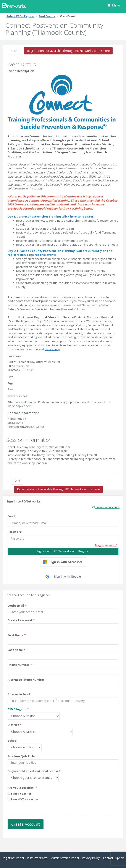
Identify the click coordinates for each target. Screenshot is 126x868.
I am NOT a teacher (23, 799)
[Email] (63, 523)
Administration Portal (65, 858)
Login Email (16, 606)
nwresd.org (52, 349)
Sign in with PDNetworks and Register (63, 551)
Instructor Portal (38, 858)
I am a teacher (19, 793)
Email (11, 516)
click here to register (78, 216)
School (13, 741)
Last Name (15, 650)
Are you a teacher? (21, 788)
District (13, 725)
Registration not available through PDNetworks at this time (68, 51)
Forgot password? (106, 545)
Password (15, 532)
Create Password (20, 620)
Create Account (26, 824)
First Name (15, 635)
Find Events (47, 16)
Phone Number (18, 665)
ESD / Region (17, 709)
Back (14, 51)
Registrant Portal (13, 858)
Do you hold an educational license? (34, 771)
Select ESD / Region (20, 16)
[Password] (63, 539)
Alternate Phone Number (26, 680)
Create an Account (106, 507)
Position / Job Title (21, 756)
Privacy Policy (91, 858)
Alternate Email (19, 694)
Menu (114, 5)
